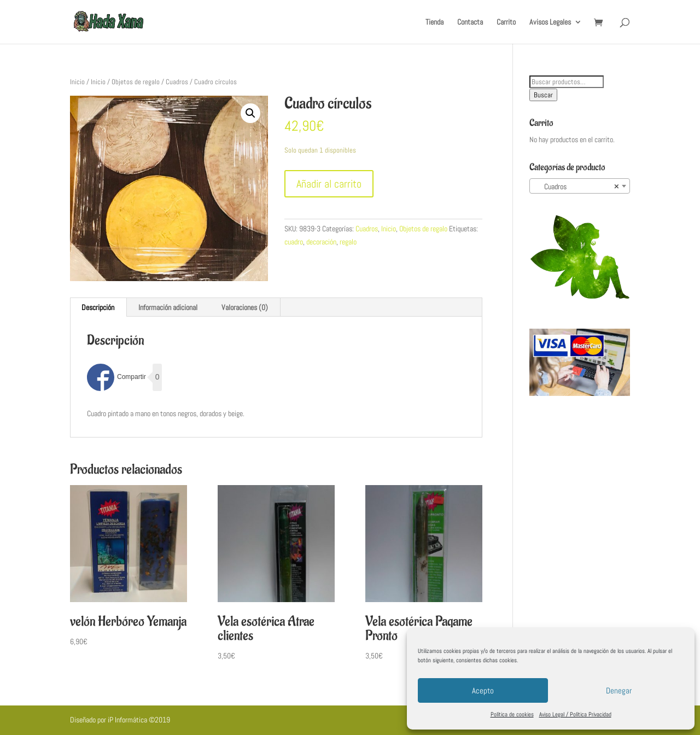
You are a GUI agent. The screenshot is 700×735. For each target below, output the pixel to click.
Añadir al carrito (329, 184)
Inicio (77, 82)
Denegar (619, 690)
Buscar (543, 95)
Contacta (470, 22)
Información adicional (168, 307)
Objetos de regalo (136, 82)
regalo (348, 242)
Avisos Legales (550, 22)
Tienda (434, 22)
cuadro (294, 242)
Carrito (506, 22)
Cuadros (177, 82)
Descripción (98, 307)
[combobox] (580, 186)
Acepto (483, 690)
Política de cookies (512, 714)
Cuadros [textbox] (576, 186)
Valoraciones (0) (245, 307)
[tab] (98, 307)
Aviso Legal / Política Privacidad (575, 714)
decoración (321, 242)
